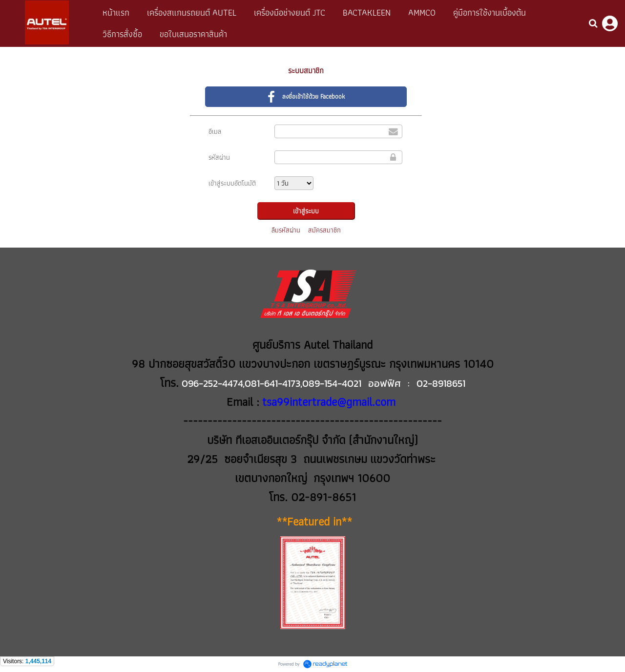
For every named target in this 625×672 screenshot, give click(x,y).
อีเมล (215, 131)
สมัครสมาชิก (324, 230)
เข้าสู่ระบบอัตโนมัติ (232, 183)
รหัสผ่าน (219, 157)
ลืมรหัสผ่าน (286, 230)
